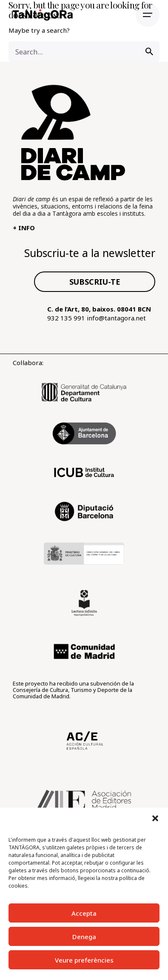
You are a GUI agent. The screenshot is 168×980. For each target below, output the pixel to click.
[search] (149, 51)
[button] (155, 818)
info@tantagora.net (116, 318)
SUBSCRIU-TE (95, 282)
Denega (84, 937)
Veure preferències (84, 960)
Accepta (84, 913)
